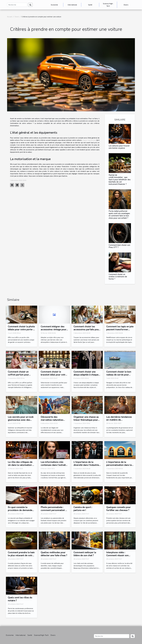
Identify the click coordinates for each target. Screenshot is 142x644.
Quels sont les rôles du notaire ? (20, 599)
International (72, 5)
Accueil (10, 17)
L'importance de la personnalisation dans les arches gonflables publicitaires (120, 467)
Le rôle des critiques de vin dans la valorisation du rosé (21, 465)
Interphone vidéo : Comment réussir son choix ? (117, 555)
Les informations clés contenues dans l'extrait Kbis (53, 465)
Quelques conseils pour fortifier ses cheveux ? (118, 509)
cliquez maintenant (89, 140)
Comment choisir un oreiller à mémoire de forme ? (118, 277)
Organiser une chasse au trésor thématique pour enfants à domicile (86, 420)
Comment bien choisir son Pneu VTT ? (119, 246)
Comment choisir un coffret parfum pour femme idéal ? (18, 375)
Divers (126, 5)
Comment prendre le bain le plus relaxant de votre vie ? (21, 555)
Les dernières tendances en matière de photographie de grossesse (119, 421)
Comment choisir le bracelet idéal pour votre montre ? (54, 375)
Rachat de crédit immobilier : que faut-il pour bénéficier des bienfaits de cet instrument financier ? (120, 180)
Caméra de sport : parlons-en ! (83, 509)
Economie (54, 5)
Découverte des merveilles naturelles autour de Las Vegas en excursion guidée (53, 421)
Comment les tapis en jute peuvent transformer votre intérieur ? (120, 330)
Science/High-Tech (108, 5)
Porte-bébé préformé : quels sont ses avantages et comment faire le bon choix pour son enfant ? (119, 215)
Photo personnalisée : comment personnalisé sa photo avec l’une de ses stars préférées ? (54, 512)
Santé (90, 5)
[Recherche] (17, 5)
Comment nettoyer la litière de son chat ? (85, 554)
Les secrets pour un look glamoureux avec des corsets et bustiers (21, 420)
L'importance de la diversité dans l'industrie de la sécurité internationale (86, 467)
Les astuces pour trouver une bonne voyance (119, 147)
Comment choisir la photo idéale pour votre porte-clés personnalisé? (21, 330)
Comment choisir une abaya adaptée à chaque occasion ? (86, 375)
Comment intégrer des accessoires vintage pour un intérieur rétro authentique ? (53, 331)
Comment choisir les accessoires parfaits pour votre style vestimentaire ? (87, 331)
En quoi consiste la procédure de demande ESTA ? (20, 510)
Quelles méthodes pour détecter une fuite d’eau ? (54, 554)
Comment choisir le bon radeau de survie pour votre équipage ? (119, 375)
